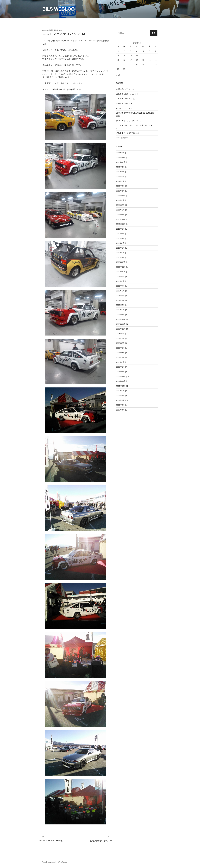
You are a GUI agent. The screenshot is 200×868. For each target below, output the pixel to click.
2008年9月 (120, 334)
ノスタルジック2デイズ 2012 (128, 133)
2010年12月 (121, 219)
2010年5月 (120, 243)
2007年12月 (121, 377)
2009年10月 (121, 272)
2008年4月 (120, 357)
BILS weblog (59, 9)
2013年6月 (120, 176)
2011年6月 (120, 200)
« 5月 (118, 75)
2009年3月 (120, 305)
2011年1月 (120, 215)
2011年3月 (120, 205)
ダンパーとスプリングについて (129, 121)
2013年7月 (120, 172)
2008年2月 (120, 367)
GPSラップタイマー (124, 104)
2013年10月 (121, 162)
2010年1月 (120, 257)
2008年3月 (120, 362)
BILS (60, 30)
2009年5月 (120, 296)
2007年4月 (120, 410)
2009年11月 (121, 267)
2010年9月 (120, 229)
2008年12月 (121, 319)
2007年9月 (120, 391)
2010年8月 (120, 234)
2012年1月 (120, 191)
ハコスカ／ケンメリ (124, 108)
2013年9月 (120, 167)
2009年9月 (120, 277)
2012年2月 (120, 186)
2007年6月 (120, 405)
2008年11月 (121, 324)
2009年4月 (120, 300)
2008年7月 (120, 343)
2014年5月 (120, 153)
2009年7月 (120, 286)
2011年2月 (120, 210)
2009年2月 (120, 310)
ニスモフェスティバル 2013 (127, 94)
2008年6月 (120, 348)
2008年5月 (120, 353)
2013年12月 (121, 158)
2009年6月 (120, 291)
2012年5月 (120, 181)
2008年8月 (120, 338)
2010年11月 (121, 224)
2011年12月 (121, 196)
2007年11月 (121, 381)
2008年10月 (121, 329)
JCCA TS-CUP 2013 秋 (125, 99)
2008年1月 (120, 372)
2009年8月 (120, 281)
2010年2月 (120, 253)
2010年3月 (120, 248)
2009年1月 (120, 315)
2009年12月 (121, 262)
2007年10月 (121, 386)
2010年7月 (120, 238)
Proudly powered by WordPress (54, 862)
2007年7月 (120, 400)
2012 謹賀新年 (122, 138)
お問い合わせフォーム (125, 89)
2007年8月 (120, 395)
